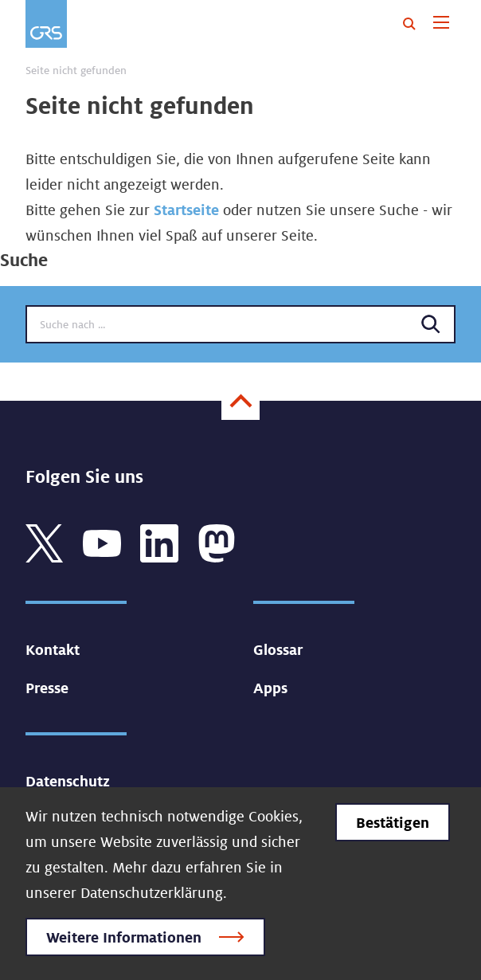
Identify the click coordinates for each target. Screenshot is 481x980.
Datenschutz (68, 781)
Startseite (186, 210)
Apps (270, 688)
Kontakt (53, 649)
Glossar (278, 649)
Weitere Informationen (124, 937)
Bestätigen (393, 822)
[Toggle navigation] (441, 24)
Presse (47, 688)
